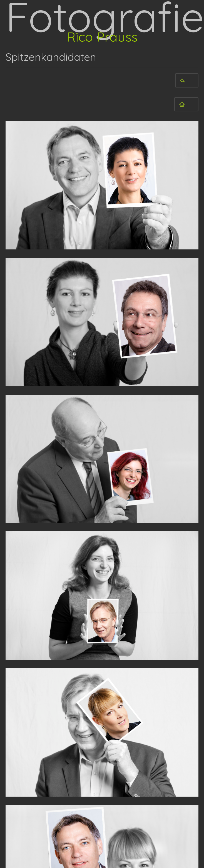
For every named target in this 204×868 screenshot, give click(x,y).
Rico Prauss (102, 37)
